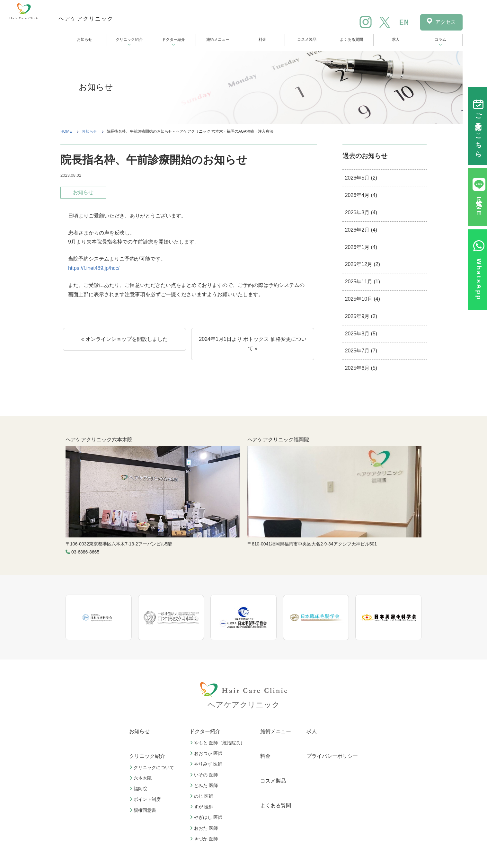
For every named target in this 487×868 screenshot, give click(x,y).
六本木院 (141, 778)
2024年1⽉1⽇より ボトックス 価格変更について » (252, 344)
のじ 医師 (202, 796)
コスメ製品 (307, 40)
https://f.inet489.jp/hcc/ (94, 268)
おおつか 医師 (207, 753)
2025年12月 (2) (363, 264)
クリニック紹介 (129, 40)
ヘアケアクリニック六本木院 (99, 440)
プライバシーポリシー (332, 756)
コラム (440, 40)
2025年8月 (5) (361, 334)
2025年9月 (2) (361, 316)
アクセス (446, 22)
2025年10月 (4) (363, 299)
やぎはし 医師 (207, 817)
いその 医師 (205, 775)
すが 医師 (202, 807)
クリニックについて (153, 767)
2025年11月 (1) (363, 282)
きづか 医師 (205, 839)
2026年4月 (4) (361, 195)
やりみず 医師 (207, 764)
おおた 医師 (205, 828)
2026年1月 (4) (361, 247)
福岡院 (139, 789)
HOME (66, 131)
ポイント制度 (146, 799)
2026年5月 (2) (361, 178)
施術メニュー (218, 40)
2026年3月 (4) (361, 213)
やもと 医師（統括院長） (218, 743)
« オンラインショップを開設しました (124, 339)
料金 (262, 40)
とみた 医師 (205, 785)
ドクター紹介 (173, 40)
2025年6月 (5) (361, 368)
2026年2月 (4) (361, 230)
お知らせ (84, 40)
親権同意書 (144, 810)
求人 (396, 40)
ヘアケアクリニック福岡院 (278, 440)
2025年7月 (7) (361, 351)
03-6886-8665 (85, 552)
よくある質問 (351, 40)
